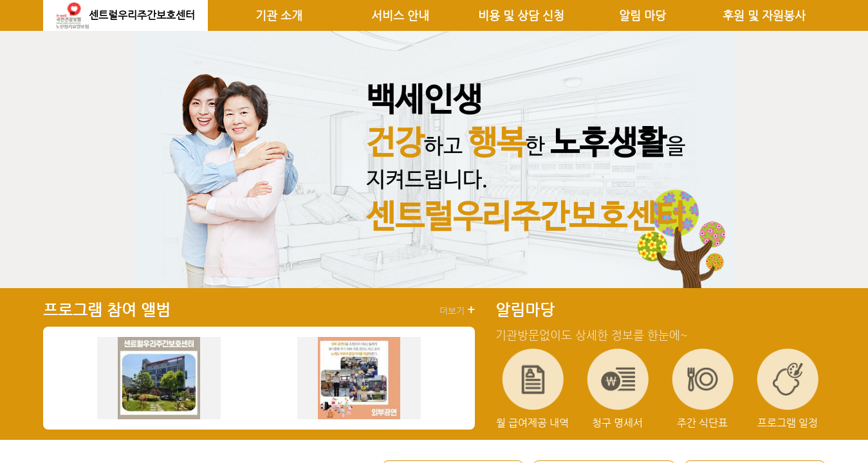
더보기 (457, 310)
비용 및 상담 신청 (521, 15)
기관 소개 (279, 15)
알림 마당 (642, 15)
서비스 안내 (400, 15)
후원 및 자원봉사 (764, 15)
